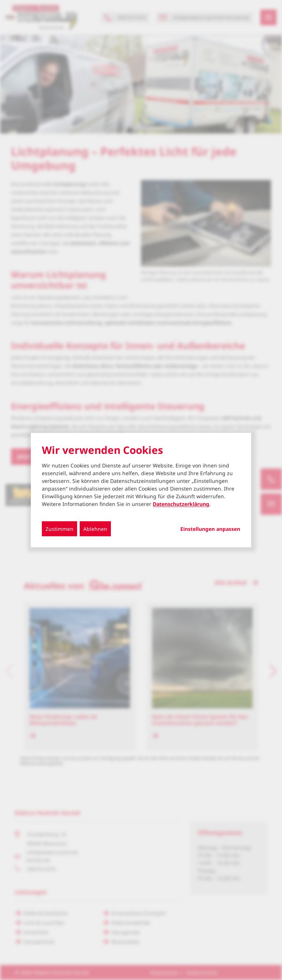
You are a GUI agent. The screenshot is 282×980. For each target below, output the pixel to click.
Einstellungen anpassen (210, 529)
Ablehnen (95, 529)
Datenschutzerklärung (181, 504)
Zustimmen (59, 529)
